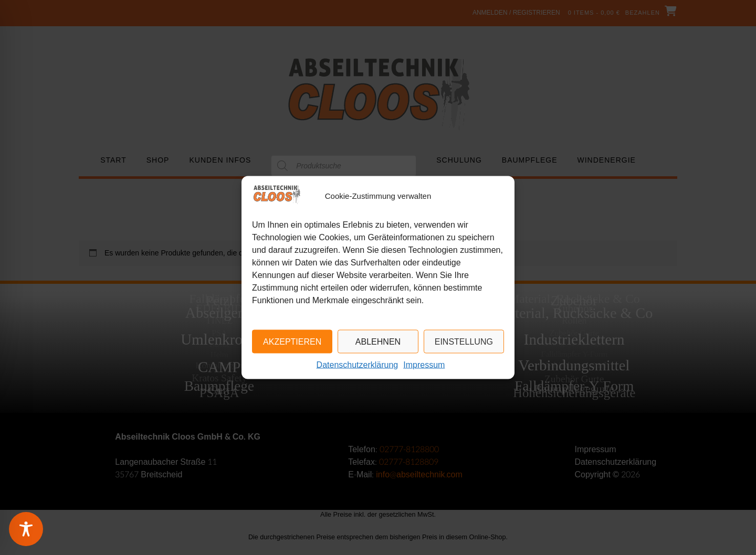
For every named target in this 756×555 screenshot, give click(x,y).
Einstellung (464, 342)
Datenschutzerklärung (358, 365)
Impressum (424, 365)
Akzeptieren (292, 342)
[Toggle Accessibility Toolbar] (39, 529)
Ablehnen (378, 342)
